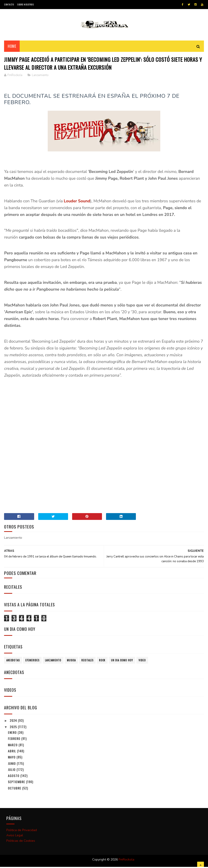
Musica (71, 662)
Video (142, 662)
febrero (15, 740)
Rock (102, 662)
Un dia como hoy (122, 662)
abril (12, 752)
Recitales (87, 662)
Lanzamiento (40, 77)
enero (13, 734)
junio (12, 765)
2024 (14, 722)
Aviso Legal (15, 837)
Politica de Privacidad (22, 832)
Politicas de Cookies (21, 843)
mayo (12, 759)
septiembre (17, 783)
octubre (15, 790)
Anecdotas (13, 662)
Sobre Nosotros (25, 4)
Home (12, 47)
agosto (14, 777)
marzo (13, 746)
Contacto (9, 4)
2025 (14, 728)
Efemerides (32, 662)
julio (12, 771)
